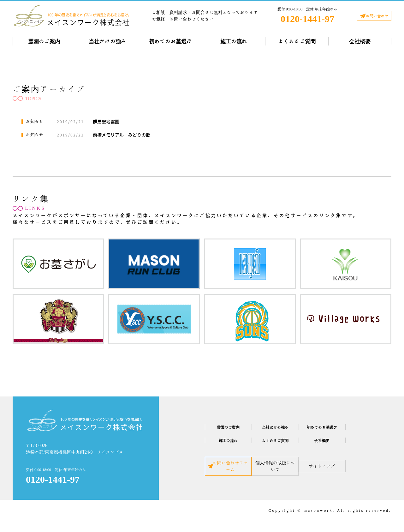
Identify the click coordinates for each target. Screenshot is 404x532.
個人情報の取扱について (275, 471)
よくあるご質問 (297, 41)
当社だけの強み (107, 41)
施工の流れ (234, 41)
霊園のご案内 (44, 41)
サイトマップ (342, 471)
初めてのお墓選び (170, 41)
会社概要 (360, 41)
